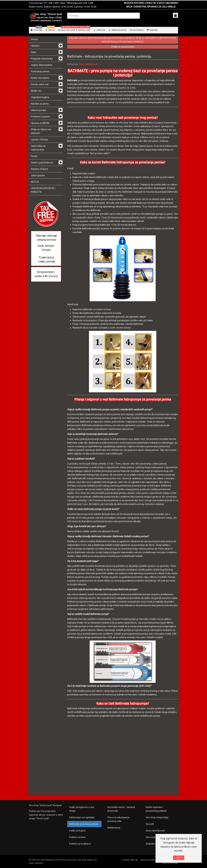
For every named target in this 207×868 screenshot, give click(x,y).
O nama (125, 860)
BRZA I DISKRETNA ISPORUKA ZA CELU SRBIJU (151, 7)
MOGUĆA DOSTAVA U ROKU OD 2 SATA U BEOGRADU (151, 3)
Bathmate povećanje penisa (84, 824)
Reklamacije (114, 828)
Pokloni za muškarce (80, 844)
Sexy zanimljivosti (88, 64)
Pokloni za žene (77, 837)
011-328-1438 (51, 3)
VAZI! (179, 858)
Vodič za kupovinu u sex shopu (82, 809)
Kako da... (135, 860)
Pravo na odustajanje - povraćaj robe (119, 819)
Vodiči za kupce (77, 831)
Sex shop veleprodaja (157, 817)
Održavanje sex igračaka (82, 817)
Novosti (150, 824)
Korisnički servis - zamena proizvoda (121, 809)
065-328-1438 (86, 3)
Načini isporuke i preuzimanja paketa (156, 809)
